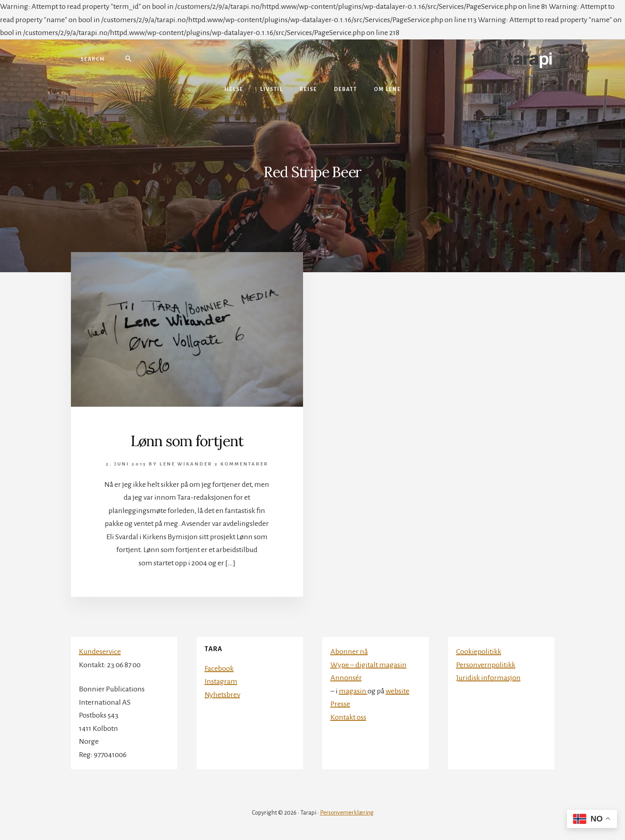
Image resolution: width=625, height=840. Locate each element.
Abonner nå (349, 652)
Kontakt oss (348, 717)
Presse (340, 704)
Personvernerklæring (347, 813)
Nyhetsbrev (222, 695)
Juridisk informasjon (488, 678)
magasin (353, 691)
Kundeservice (100, 652)
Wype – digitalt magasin (369, 665)
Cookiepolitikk (479, 652)
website (398, 691)
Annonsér (346, 678)
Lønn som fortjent (187, 441)
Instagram (221, 681)
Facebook (219, 668)
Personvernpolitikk (486, 665)
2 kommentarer (241, 464)
